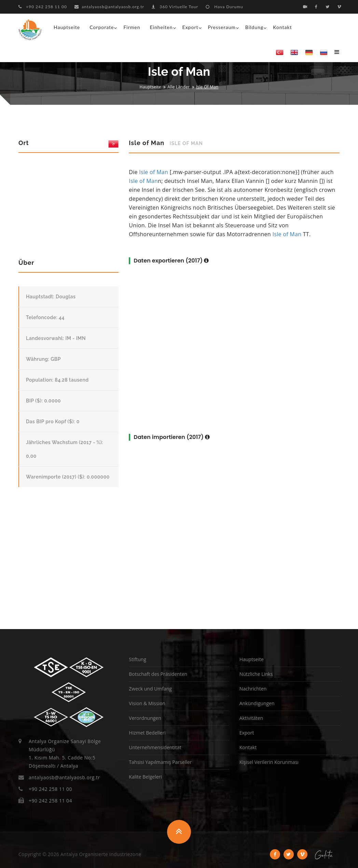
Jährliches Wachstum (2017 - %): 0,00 (65, 449)
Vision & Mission (147, 703)
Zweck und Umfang (150, 689)
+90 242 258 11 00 (43, 7)
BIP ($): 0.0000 (43, 401)
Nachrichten (253, 689)
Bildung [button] (254, 27)
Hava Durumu (224, 7)
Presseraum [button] (222, 27)
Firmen (132, 27)
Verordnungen (145, 718)
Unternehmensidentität (155, 747)
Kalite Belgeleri (145, 777)
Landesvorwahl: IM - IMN (56, 338)
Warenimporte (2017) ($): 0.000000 (68, 477)
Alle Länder (178, 87)
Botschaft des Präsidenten (158, 674)
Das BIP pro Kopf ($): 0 (53, 422)
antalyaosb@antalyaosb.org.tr (109, 7)
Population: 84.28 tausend (57, 380)
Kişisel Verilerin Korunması (269, 762)
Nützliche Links (256, 674)
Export (247, 733)
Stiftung (137, 659)
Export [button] (190, 27)
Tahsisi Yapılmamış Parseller (160, 762)
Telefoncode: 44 (45, 317)
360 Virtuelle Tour (175, 7)
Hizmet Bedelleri (147, 733)
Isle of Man (154, 172)
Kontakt (283, 27)
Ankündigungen (257, 703)
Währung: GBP (43, 359)
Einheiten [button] (161, 27)
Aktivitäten (251, 718)
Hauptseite (67, 27)
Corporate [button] (102, 27)
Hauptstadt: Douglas (51, 297)
